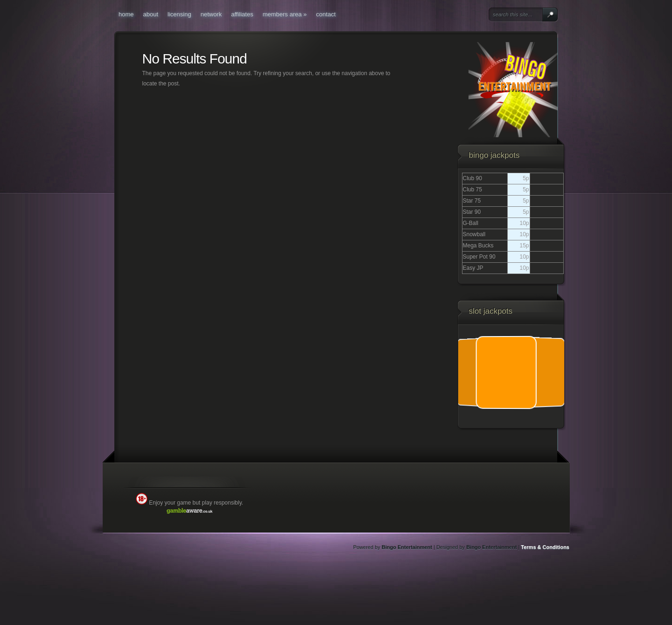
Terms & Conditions (545, 547)
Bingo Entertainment (407, 547)
